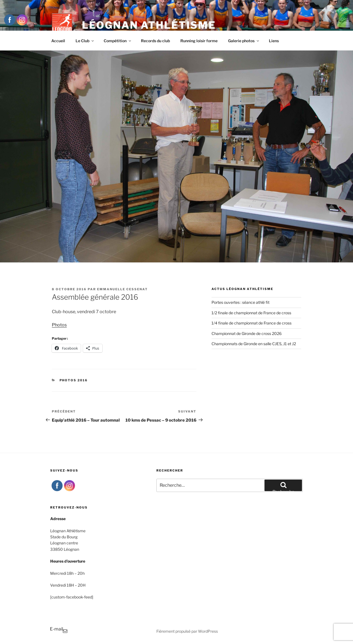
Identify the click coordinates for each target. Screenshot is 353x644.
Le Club (85, 41)
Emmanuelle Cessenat (122, 289)
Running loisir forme (199, 41)
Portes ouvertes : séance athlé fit (240, 302)
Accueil (58, 41)
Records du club (155, 41)
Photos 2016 (74, 380)
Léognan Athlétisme (149, 25)
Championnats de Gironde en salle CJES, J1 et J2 (254, 344)
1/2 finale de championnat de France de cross (251, 313)
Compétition (118, 41)
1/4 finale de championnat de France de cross (252, 323)
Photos (59, 325)
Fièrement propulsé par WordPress (187, 631)
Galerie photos (244, 41)
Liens (274, 41)
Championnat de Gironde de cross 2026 (247, 333)
